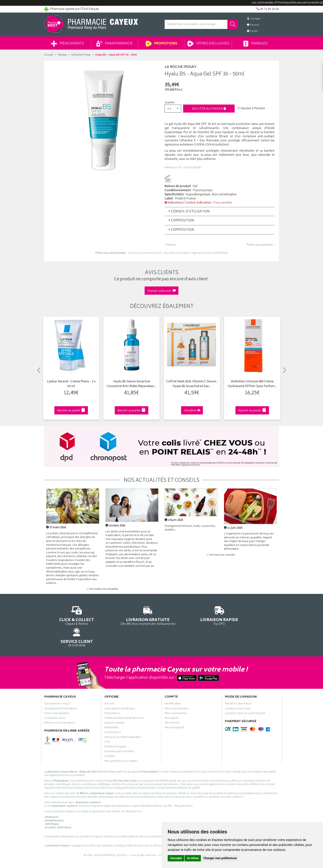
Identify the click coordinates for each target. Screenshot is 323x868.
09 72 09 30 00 (252, 615)
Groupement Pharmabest (61, 691)
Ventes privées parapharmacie (124, 701)
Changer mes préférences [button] (220, 858)
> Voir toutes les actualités (102, 589)
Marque (62, 55)
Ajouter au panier (209, 109)
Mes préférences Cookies (121, 744)
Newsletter (111, 711)
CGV (107, 725)
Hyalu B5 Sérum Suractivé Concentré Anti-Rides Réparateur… (132, 384)
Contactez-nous (55, 701)
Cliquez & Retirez (71, 615)
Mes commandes (176, 696)
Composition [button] (181, 221)
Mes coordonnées (177, 691)
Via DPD (192, 615)
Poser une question (57, 696)
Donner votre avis (161, 291)
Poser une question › (260, 245)
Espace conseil (114, 706)
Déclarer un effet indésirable (123, 720)
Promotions (161, 44)
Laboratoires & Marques (120, 691)
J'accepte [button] (176, 858)
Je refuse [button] (193, 858)
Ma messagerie (174, 711)
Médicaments (67, 44)
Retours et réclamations (60, 706)
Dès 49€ (132, 617)
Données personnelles (119, 734)
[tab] (220, 212)
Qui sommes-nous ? (58, 687)
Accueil (49, 55)
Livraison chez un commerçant (245, 696)
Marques (255, 44)
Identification (173, 687)
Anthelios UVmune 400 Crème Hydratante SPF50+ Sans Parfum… (252, 384)
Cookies (110, 739)
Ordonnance (113, 715)
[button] (173, 109)
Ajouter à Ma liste (251, 109)
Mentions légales (115, 730)
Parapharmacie (115, 44)
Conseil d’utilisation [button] (189, 212)
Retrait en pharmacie (238, 687)
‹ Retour (170, 245)
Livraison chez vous (238, 691)
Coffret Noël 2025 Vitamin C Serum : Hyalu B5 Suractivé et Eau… (192, 384)
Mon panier (172, 701)
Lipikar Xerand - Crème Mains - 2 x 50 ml (71, 384)
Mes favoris (172, 706)
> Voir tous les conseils (221, 555)
